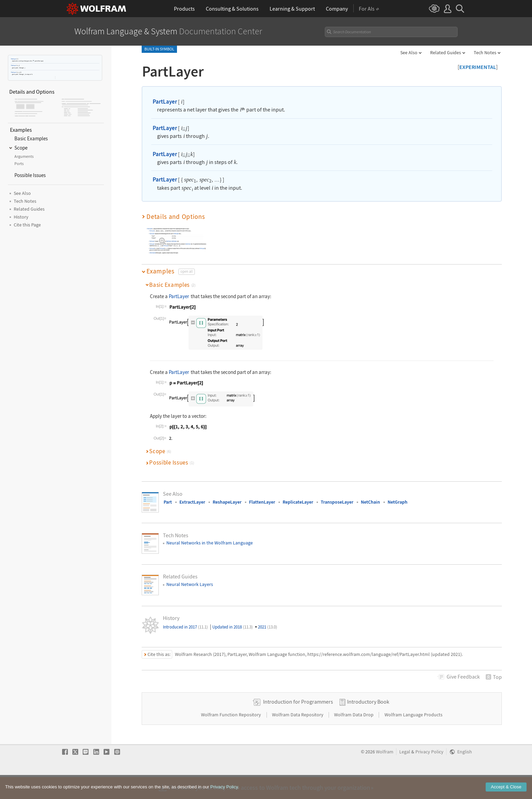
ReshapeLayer (227, 502)
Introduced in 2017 (185, 627)
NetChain (370, 502)
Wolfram (385, 774)
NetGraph (398, 502)
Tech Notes (485, 52)
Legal (405, 774)
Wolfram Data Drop (354, 737)
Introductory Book (368, 724)
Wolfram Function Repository (232, 737)
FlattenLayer (262, 502)
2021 (268, 627)
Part (168, 502)
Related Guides (446, 52)
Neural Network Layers (190, 584)
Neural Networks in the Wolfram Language (210, 543)
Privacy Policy (429, 774)
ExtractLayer (192, 502)
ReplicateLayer (298, 502)
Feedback (463, 677)
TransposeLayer (337, 502)
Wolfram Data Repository (298, 737)
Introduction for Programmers (298, 724)
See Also (409, 52)
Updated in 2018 (233, 627)
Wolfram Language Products (413, 737)
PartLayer (14, 59)
